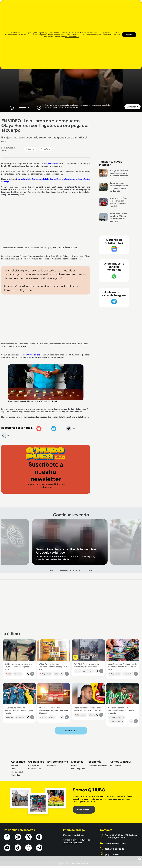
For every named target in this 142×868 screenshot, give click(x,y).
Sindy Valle (46, 149)
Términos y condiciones (74, 835)
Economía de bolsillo (98, 765)
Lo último (18, 674)
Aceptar (129, 35)
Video (51, 717)
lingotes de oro (33, 355)
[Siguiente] (39, 108)
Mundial (9, 717)
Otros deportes (78, 769)
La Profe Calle (35, 769)
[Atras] (12, 108)
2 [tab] (29, 108)
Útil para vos (46, 674)
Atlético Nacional (117, 717)
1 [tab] (20, 108)
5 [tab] (80, 571)
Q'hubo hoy (88, 671)
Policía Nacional (51, 163)
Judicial (14, 765)
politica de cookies (72, 37)
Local (9, 674)
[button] (39, 428)
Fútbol (74, 765)
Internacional (80, 715)
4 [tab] (77, 571)
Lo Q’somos (116, 765)
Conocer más (84, 810)
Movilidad (15, 775)
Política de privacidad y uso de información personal (77, 841)
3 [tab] (74, 571)
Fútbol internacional (24, 717)
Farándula (52, 765)
